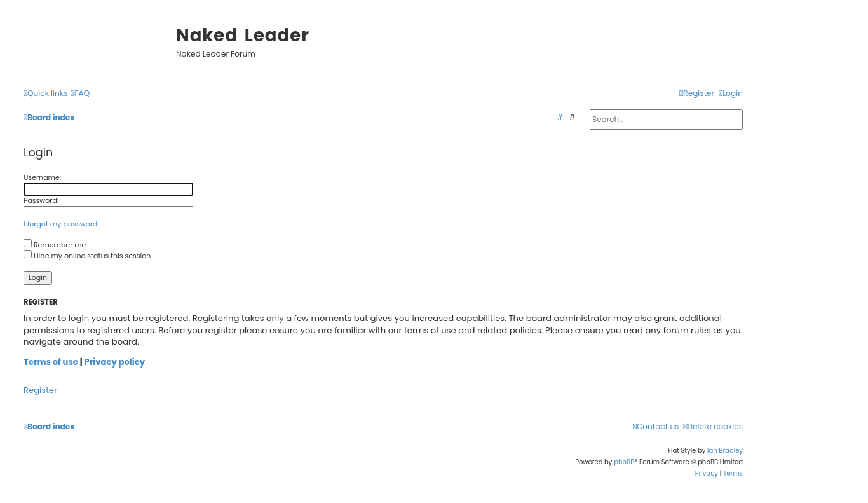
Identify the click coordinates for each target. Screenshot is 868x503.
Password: (41, 200)
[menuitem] (80, 94)
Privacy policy (114, 362)
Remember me (55, 245)
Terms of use (51, 362)
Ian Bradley (725, 451)
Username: (42, 177)
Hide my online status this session (87, 256)
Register (40, 390)
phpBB (624, 462)
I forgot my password (60, 224)
